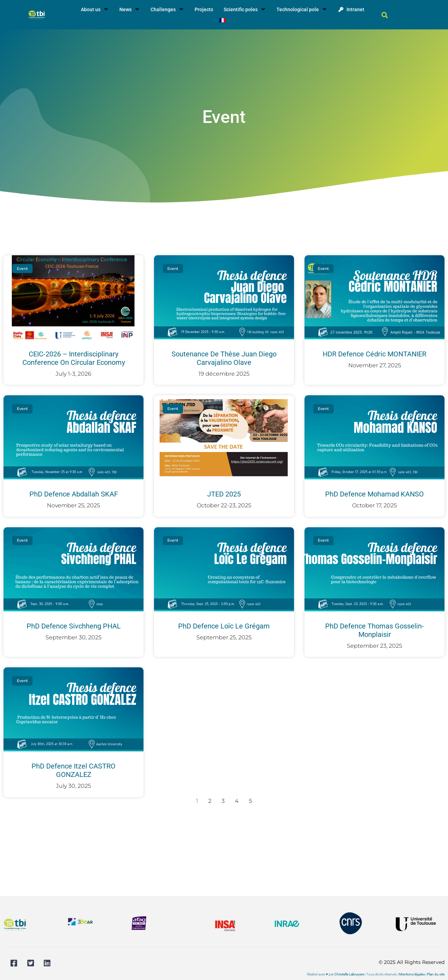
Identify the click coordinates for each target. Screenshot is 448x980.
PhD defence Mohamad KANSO (374, 494)
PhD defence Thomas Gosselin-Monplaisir (374, 630)
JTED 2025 (224, 494)
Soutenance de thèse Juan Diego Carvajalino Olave (224, 358)
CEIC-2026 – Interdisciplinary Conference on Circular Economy (74, 358)
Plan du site (436, 974)
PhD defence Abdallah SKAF (74, 494)
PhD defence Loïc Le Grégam (224, 626)
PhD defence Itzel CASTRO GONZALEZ (73, 770)
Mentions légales (412, 974)
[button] (385, 15)
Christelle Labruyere (349, 974)
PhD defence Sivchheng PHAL (74, 626)
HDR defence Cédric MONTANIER (374, 354)
